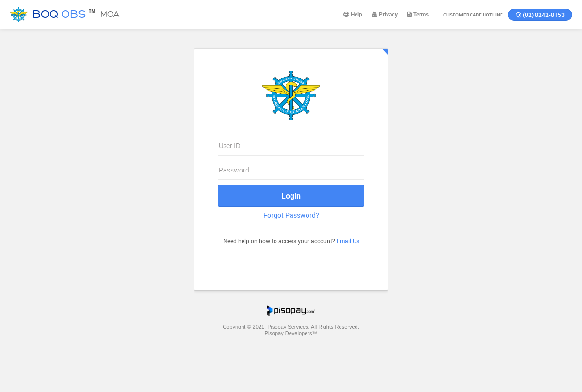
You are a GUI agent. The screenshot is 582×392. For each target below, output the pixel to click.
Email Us (348, 241)
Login (291, 196)
